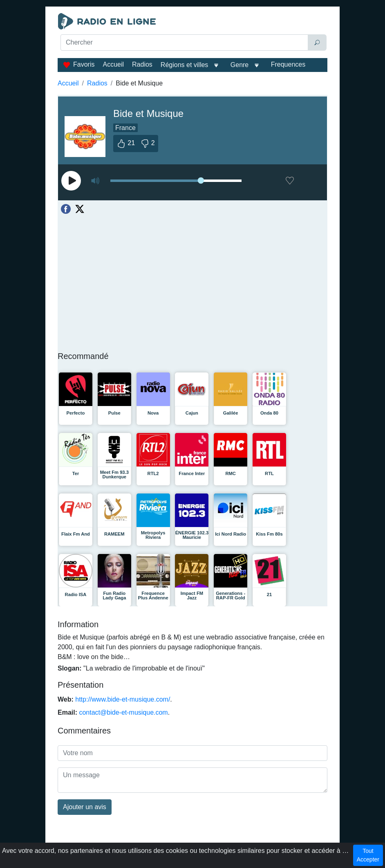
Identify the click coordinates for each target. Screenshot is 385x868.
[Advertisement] (192, 72)
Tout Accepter (368, 855)
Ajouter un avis (85, 807)
